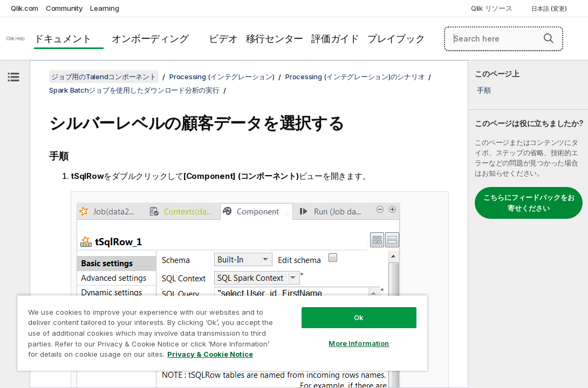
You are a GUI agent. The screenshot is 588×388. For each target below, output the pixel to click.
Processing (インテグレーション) (222, 77)
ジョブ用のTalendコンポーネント (104, 77)
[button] (549, 38)
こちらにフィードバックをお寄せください (529, 203)
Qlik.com (25, 8)
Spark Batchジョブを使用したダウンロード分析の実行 (134, 90)
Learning (104, 8)
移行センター (275, 39)
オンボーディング (150, 39)
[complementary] (528, 224)
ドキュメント (63, 39)
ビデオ (223, 39)
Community (64, 8)
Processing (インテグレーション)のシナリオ (355, 77)
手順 (484, 90)
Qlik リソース (492, 8)
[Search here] (504, 39)
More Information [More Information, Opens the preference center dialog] (300, 324)
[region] (188, 323)
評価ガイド (335, 39)
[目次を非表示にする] (13, 77)
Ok (300, 299)
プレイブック (396, 39)
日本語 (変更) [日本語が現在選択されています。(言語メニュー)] (550, 9)
